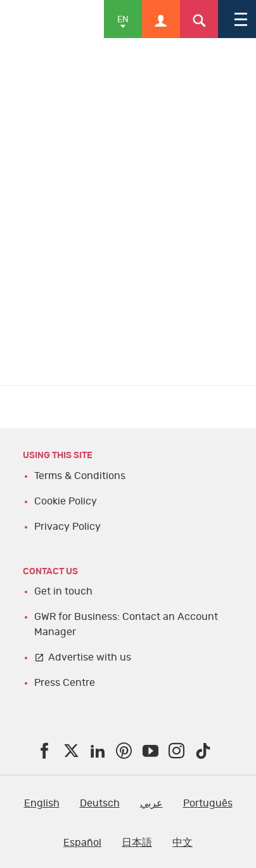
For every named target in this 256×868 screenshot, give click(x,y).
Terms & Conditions (80, 476)
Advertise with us (90, 657)
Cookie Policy (66, 501)
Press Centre (65, 683)
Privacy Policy (67, 527)
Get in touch (63, 591)
